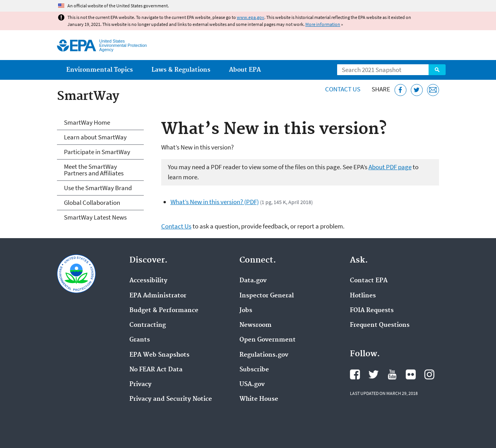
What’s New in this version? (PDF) (215, 202)
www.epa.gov (251, 17)
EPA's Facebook (355, 374)
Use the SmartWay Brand (98, 188)
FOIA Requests (372, 311)
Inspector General (267, 296)
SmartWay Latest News (95, 217)
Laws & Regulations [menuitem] (181, 70)
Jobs (246, 311)
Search (437, 70)
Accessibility (148, 281)
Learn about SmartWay (95, 137)
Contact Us (343, 89)
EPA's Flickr (411, 374)
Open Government (268, 340)
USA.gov (252, 384)
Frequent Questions (380, 325)
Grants (140, 340)
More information (323, 24)
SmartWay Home (87, 122)
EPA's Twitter (374, 374)
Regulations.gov (264, 355)
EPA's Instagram (429, 374)
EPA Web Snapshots (159, 355)
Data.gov (253, 281)
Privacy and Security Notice (171, 399)
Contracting (148, 325)
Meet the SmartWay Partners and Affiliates (94, 170)
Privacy (140, 384)
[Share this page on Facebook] (400, 90)
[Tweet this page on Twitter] (417, 90)
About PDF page (390, 167)
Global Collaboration (92, 203)
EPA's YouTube (392, 374)
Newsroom (256, 325)
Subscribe (254, 370)
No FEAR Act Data (156, 370)
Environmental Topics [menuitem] (100, 70)
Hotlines (363, 296)
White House (259, 399)
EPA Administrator (158, 296)
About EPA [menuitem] (245, 70)
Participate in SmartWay (97, 152)
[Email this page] (433, 90)
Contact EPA (369, 281)
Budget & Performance (164, 311)
